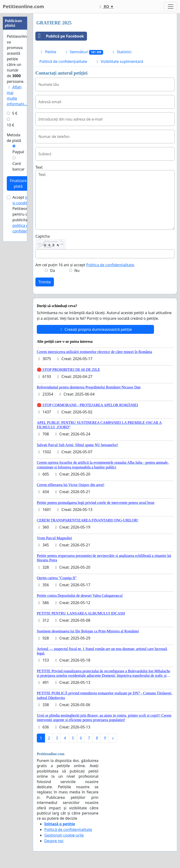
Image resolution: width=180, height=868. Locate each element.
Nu (77, 270)
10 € (11, 125)
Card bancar (19, 166)
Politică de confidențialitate (63, 61)
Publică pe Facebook (60, 36)
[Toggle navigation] (171, 7)
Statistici (121, 52)
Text (39, 167)
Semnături (84, 52)
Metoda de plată (14, 138)
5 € (15, 113)
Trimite (45, 282)
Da (53, 270)
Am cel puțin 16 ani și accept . (85, 265)
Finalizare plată (18, 183)
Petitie (48, 52)
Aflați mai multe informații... (17, 95)
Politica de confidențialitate (110, 265)
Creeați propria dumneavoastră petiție (95, 329)
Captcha (43, 236)
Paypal (18, 152)
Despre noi (54, 841)
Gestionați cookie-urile (64, 835)
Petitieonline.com (23, 6)
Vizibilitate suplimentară (119, 61)
